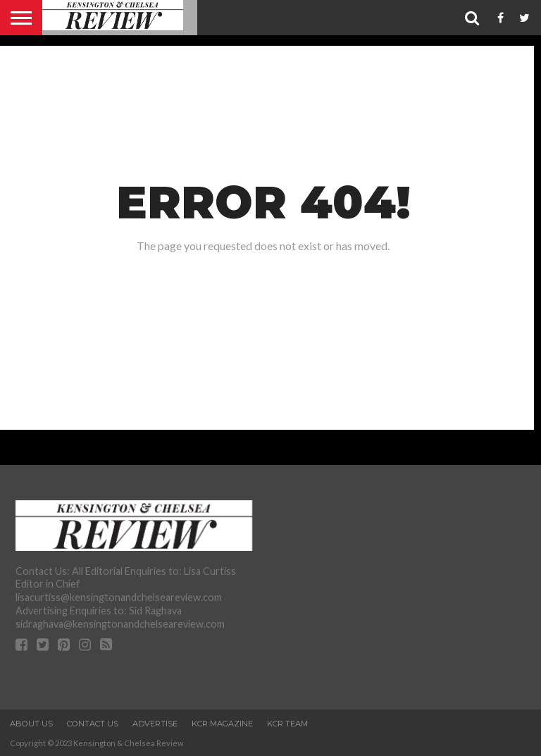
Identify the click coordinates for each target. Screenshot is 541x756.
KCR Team (287, 724)
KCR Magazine (222, 724)
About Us (31, 724)
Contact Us (93, 724)
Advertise (155, 724)
